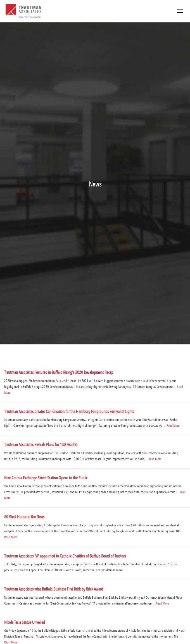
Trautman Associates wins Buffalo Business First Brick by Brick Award (54, 590)
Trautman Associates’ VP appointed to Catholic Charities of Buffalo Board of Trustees (65, 556)
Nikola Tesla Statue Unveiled (25, 623)
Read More (173, 426)
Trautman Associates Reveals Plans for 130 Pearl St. (41, 445)
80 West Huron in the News (24, 517)
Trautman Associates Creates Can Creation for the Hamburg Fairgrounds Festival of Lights (69, 412)
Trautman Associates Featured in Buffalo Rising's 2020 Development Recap (59, 373)
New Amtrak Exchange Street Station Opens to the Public (46, 478)
